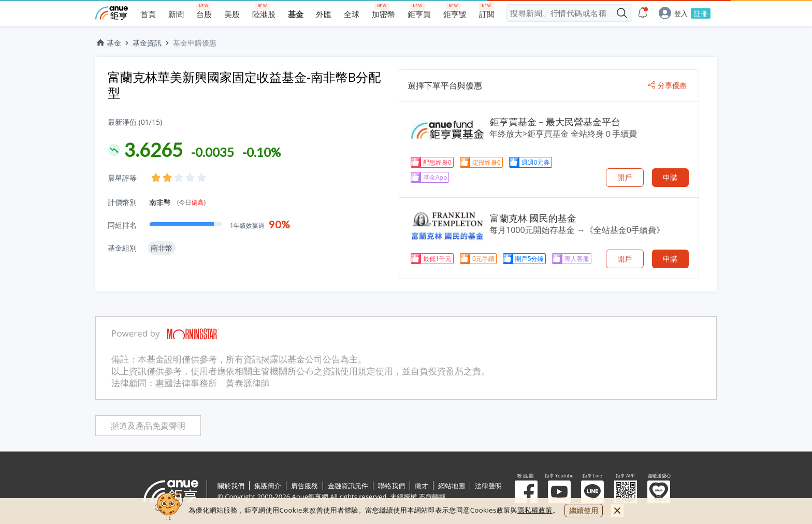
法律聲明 (488, 486)
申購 (670, 177)
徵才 (422, 486)
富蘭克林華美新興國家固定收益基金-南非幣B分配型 (244, 85)
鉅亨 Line (592, 492)
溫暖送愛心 (659, 492)
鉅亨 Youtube (559, 492)
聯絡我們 (392, 486)
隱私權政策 (535, 510)
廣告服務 (304, 486)
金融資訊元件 (348, 486)
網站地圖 (452, 486)
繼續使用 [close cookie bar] (584, 510)
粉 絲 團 (526, 492)
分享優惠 (667, 85)
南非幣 (177, 202)
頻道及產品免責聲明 (148, 426)
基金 (108, 43)
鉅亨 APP (626, 492)
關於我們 (231, 486)
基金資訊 (147, 43)
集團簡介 (268, 486)
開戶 (625, 177)
